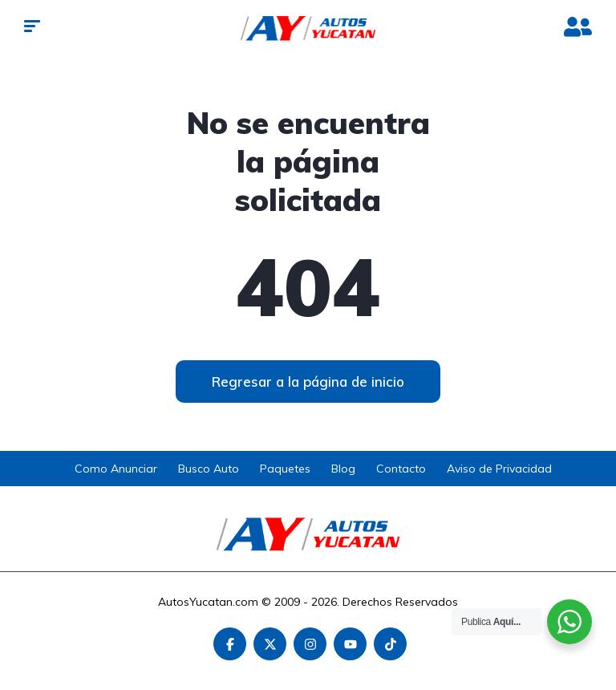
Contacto (401, 469)
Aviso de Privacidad (499, 469)
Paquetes (285, 469)
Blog (343, 469)
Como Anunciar (116, 469)
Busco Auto (209, 469)
